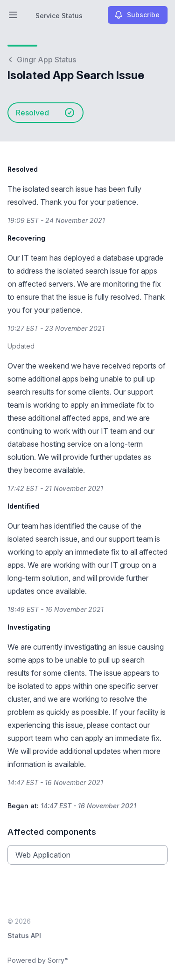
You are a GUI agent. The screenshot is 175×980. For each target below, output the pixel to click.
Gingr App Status (42, 60)
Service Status (59, 16)
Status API (24, 936)
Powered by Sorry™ (38, 960)
